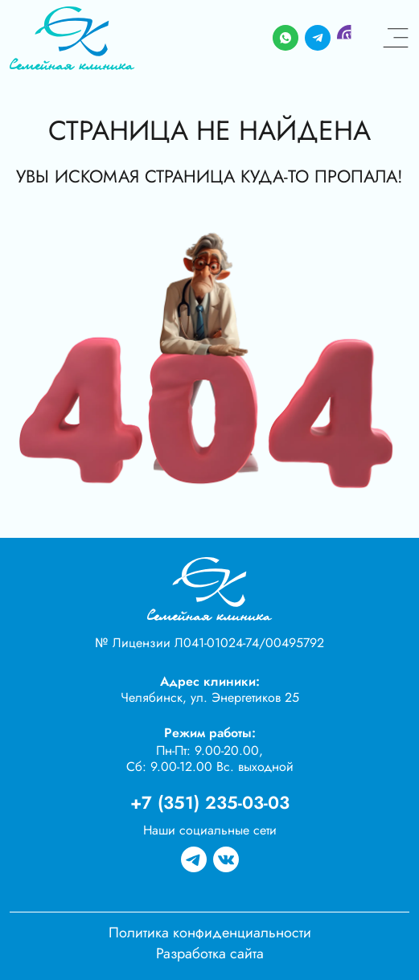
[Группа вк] (226, 860)
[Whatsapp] (285, 38)
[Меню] (396, 38)
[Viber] (350, 38)
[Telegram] (318, 38)
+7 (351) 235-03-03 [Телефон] (210, 803)
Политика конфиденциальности (210, 933)
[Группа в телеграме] (194, 860)
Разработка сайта (210, 953)
